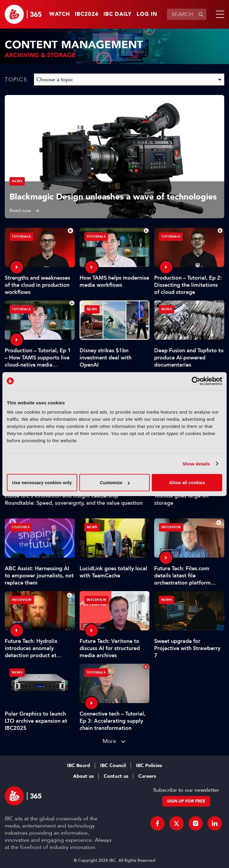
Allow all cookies (187, 483)
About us (83, 776)
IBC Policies (149, 766)
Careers (147, 776)
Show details (196, 463)
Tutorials (21, 237)
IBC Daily (118, 14)
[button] (219, 14)
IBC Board (79, 766)
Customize (115, 483)
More (109, 741)
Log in (147, 14)
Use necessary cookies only (42, 483)
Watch (60, 14)
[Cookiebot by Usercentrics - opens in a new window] (196, 381)
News (17, 181)
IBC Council (113, 766)
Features (21, 527)
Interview (171, 527)
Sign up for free (186, 801)
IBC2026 (87, 14)
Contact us (116, 776)
